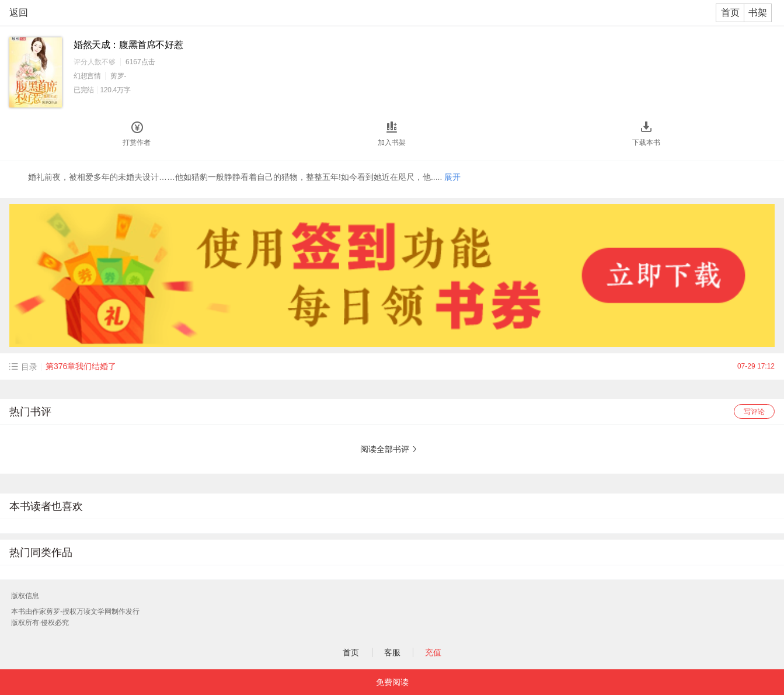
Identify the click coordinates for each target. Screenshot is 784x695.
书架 (758, 13)
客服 (392, 652)
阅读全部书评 (385, 449)
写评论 (754, 412)
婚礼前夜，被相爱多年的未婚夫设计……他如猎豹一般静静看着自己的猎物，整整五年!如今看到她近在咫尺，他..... (244, 177)
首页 (730, 13)
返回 (19, 13)
